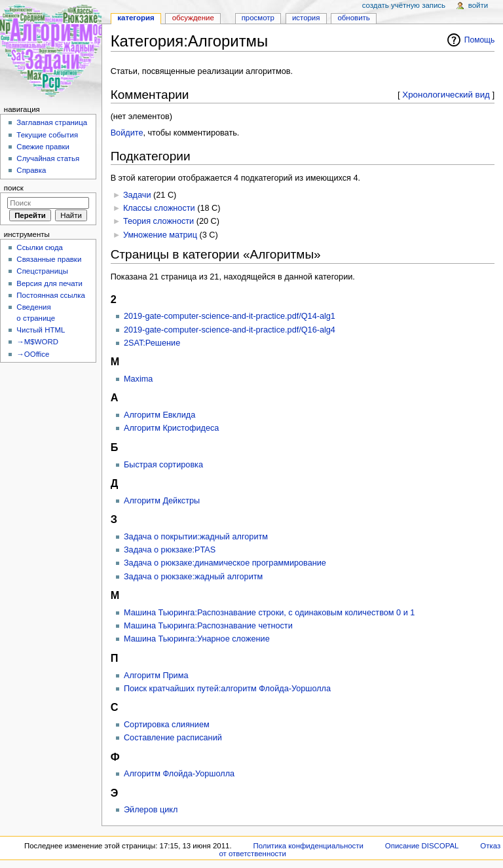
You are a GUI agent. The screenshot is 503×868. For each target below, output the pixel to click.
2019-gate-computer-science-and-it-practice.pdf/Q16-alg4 (230, 330)
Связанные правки (49, 259)
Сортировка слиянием (167, 725)
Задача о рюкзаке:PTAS (170, 550)
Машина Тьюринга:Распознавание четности (208, 626)
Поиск (14, 188)
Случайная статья (48, 158)
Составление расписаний (173, 738)
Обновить (353, 18)
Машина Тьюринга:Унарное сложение (197, 639)
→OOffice (33, 354)
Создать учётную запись (404, 5)
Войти (478, 5)
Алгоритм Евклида (159, 415)
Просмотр (258, 18)
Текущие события (47, 135)
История (306, 18)
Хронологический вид (446, 95)
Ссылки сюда (40, 247)
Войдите (127, 133)
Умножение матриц (160, 235)
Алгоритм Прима (156, 676)
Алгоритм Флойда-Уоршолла (179, 774)
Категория (136, 18)
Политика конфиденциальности (308, 846)
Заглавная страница (52, 122)
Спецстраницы (42, 271)
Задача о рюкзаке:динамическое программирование (225, 563)
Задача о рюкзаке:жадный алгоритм (193, 577)
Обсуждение (193, 18)
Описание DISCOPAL (422, 846)
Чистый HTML (41, 330)
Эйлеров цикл (151, 810)
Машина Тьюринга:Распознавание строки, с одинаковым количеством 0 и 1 (269, 613)
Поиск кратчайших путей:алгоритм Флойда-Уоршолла (227, 689)
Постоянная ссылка (50, 295)
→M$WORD (37, 342)
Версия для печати (49, 283)
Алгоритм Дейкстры (162, 501)
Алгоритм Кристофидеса (171, 428)
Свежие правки (43, 147)
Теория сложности (158, 221)
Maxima (138, 379)
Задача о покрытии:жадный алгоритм (196, 537)
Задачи (137, 195)
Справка (31, 170)
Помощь (480, 40)
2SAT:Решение (152, 343)
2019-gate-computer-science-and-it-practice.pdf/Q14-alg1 (230, 316)
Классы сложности (159, 208)
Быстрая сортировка (163, 465)
